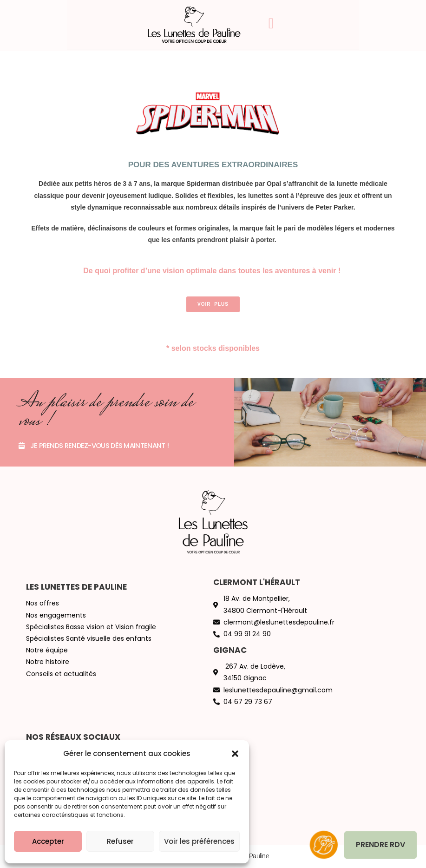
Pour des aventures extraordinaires (213, 165)
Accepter (48, 841)
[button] (235, 754)
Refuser (120, 841)
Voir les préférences (199, 841)
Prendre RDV (380, 845)
